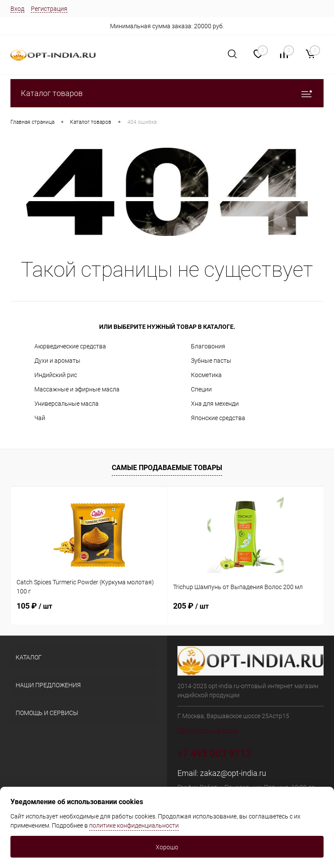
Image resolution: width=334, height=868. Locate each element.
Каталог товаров (167, 93)
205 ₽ (191, 606)
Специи (201, 389)
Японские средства (218, 418)
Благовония (208, 346)
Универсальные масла (67, 404)
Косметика (206, 375)
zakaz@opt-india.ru (233, 773)
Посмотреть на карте (207, 730)
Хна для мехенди (215, 404)
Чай (40, 418)
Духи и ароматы (57, 361)
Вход (17, 9)
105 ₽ (34, 606)
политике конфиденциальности (134, 825)
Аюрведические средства (70, 346)
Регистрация (49, 9)
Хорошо (167, 847)
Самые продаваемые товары (167, 468)
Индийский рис (56, 375)
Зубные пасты (211, 361)
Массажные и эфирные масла (77, 389)
